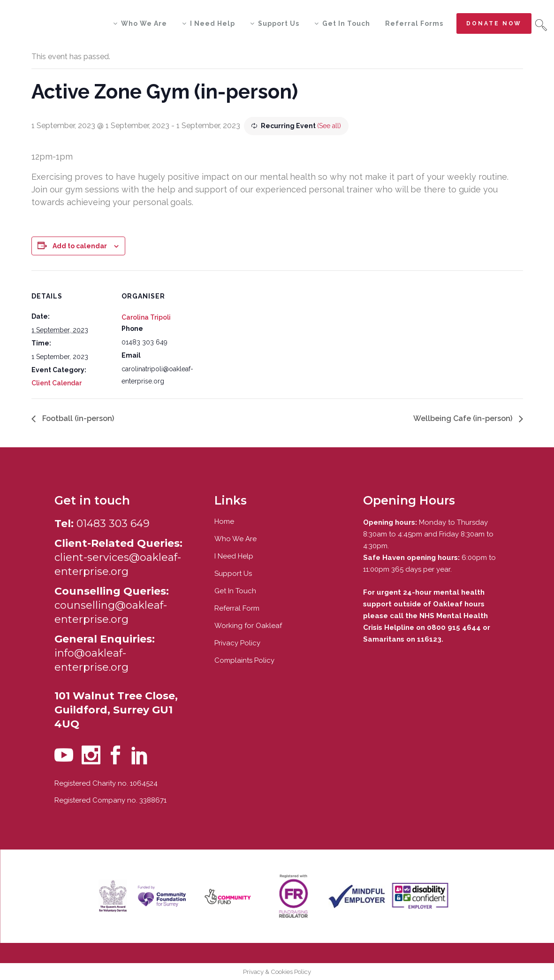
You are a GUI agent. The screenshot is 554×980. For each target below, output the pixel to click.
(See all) (329, 126)
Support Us (233, 574)
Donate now (494, 23)
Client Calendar (57, 383)
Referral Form (237, 608)
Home (224, 521)
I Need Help (234, 556)
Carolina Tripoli (146, 317)
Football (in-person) (77, 418)
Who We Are (235, 539)
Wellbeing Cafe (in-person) (464, 418)
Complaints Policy (244, 660)
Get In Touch (235, 591)
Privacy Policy (237, 643)
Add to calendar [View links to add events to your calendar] (80, 246)
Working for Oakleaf (248, 626)
